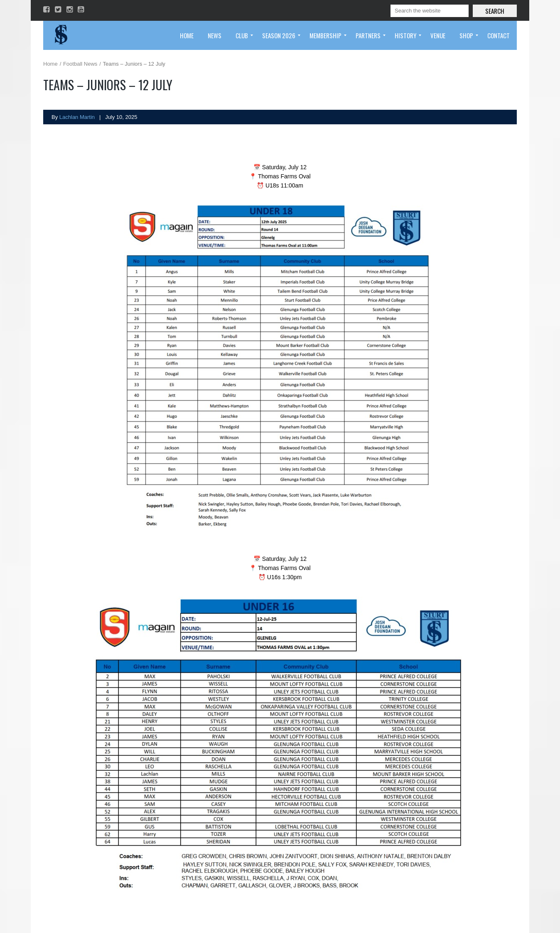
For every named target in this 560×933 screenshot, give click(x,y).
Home (50, 64)
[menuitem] (187, 35)
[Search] (430, 11)
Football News (80, 64)
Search (495, 11)
